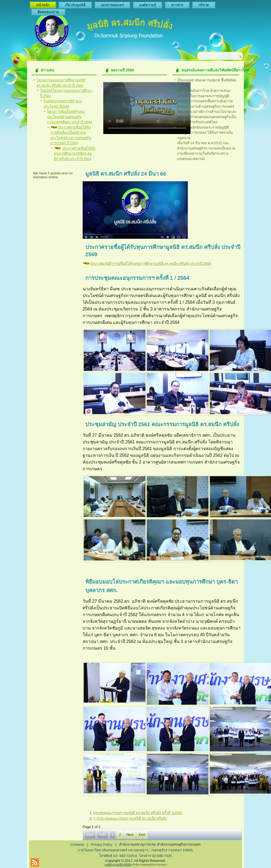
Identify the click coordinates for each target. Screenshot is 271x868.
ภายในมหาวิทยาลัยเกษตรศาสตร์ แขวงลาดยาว (113, 850)
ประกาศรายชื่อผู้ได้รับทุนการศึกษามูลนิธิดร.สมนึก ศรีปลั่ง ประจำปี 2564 (75, 154)
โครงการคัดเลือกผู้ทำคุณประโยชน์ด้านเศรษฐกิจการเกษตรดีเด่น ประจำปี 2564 (69, 117)
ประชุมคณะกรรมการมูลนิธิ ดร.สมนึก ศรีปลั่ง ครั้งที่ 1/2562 (138, 813)
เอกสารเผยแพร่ (112, 5)
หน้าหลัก (43, 5)
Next (130, 835)
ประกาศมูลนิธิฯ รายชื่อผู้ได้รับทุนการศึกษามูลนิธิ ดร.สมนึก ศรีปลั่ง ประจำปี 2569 (151, 264)
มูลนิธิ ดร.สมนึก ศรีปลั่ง (118, 865)
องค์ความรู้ (148, 5)
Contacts (77, 845)
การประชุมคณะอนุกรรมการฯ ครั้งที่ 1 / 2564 (137, 278)
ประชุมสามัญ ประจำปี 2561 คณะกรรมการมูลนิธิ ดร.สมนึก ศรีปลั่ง (162, 424)
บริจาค (204, 5)
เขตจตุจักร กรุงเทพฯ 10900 (172, 850)
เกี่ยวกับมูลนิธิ (75, 5)
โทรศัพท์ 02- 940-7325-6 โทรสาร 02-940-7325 (135, 856)
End (142, 835)
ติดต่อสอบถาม (48, 12)
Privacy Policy (102, 845)
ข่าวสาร (177, 5)
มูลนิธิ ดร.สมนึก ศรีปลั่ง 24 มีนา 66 (126, 174)
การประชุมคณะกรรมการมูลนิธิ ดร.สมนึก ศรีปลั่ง (130, 818)
